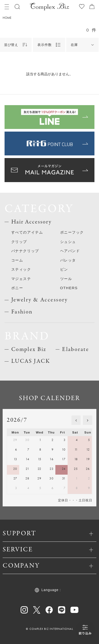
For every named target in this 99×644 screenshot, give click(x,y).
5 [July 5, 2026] (89, 440)
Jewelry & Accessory (40, 300)
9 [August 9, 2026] (89, 488)
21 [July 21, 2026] (27, 469)
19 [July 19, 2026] (88, 459)
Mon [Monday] (15, 432)
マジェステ (21, 279)
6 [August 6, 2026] (52, 488)
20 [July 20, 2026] (15, 469)
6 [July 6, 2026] (16, 450)
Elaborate (76, 349)
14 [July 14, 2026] (27, 459)
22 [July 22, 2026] (40, 469)
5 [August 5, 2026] (40, 488)
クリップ (19, 242)
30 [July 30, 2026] (51, 478)
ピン (64, 269)
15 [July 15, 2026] (40, 459)
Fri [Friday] (63, 432)
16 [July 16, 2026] (52, 459)
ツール (66, 279)
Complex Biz (29, 349)
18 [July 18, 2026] (76, 459)
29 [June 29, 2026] (15, 440)
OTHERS (69, 288)
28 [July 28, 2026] (27, 478)
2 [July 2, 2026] (52, 440)
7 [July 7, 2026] (28, 450)
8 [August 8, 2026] (77, 488)
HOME (7, 18)
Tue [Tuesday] (27, 432)
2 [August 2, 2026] (89, 478)
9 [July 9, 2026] (52, 450)
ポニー (17, 288)
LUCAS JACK (31, 361)
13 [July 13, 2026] (15, 459)
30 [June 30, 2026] (27, 440)
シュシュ (68, 242)
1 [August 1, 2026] (77, 478)
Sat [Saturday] (75, 432)
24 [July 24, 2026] (64, 469)
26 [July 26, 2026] (88, 469)
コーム (17, 260)
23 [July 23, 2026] (52, 469)
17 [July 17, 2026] (64, 459)
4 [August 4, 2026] (28, 488)
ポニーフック (72, 232)
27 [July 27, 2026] (15, 478)
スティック (21, 269)
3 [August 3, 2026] (16, 488)
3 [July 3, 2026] (64, 440)
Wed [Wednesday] (40, 432)
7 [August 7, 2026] (64, 488)
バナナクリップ (25, 251)
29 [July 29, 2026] (39, 478)
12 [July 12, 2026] (88, 450)
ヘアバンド (70, 251)
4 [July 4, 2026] (77, 440)
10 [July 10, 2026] (64, 450)
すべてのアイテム (27, 232)
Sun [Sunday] (88, 432)
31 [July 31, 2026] (64, 478)
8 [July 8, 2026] (40, 450)
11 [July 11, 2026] (76, 450)
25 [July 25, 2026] (76, 469)
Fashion (22, 312)
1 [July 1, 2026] (40, 440)
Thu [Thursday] (51, 432)
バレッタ (68, 260)
